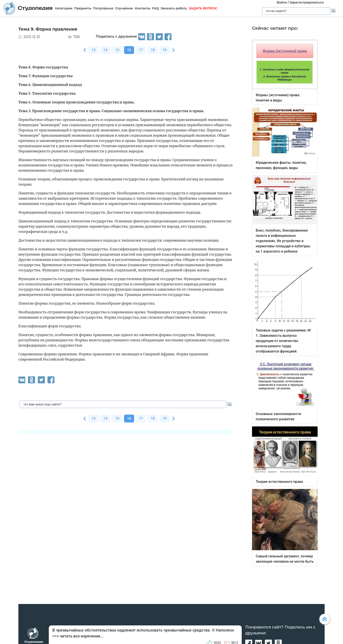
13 (93, 50)
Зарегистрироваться (307, 2)
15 (117, 50)
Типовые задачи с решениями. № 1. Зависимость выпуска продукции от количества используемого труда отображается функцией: (283, 341)
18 (153, 50)
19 (164, 50)
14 (105, 50)
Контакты (143, 8)
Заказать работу (174, 8)
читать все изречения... (82, 636)
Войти (282, 2)
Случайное (124, 8)
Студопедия (28, 8)
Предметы (83, 8)
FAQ (155, 8)
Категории (64, 8)
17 (141, 50)
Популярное (103, 8)
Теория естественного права (279, 482)
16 (129, 50)
